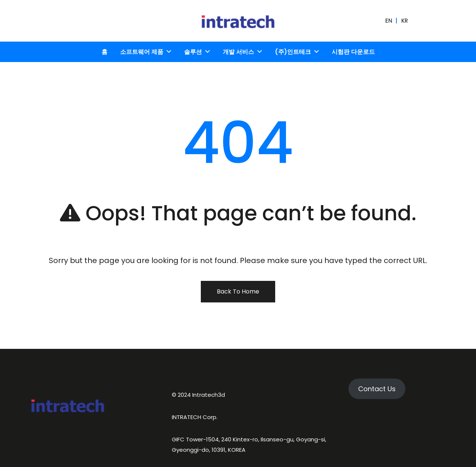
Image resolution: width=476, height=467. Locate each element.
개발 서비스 (238, 52)
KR (405, 21)
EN (389, 21)
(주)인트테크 (293, 52)
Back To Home (238, 291)
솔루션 (193, 52)
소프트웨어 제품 (142, 52)
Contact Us (377, 389)
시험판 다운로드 (353, 52)
